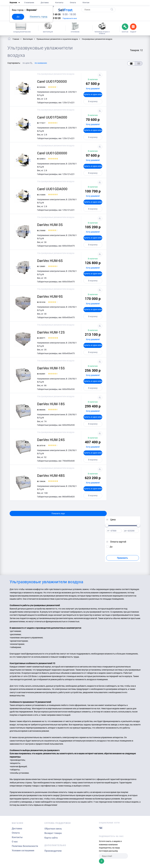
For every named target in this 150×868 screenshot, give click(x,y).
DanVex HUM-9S (50, 296)
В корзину (93, 101)
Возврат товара (53, 833)
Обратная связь (53, 829)
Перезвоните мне (70, 18)
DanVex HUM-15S (51, 368)
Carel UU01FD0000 (52, 81)
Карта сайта (51, 838)
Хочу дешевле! (93, 89)
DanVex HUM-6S (50, 261)
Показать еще (58, 513)
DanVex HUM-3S (50, 225)
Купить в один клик (93, 94)
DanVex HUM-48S (51, 475)
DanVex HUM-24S (51, 440)
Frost (65, 10)
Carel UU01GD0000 (52, 153)
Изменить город (39, 16)
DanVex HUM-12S (51, 332)
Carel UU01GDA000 (52, 189)
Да (18, 17)
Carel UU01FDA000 (52, 117)
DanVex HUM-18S (51, 404)
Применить (122, 558)
